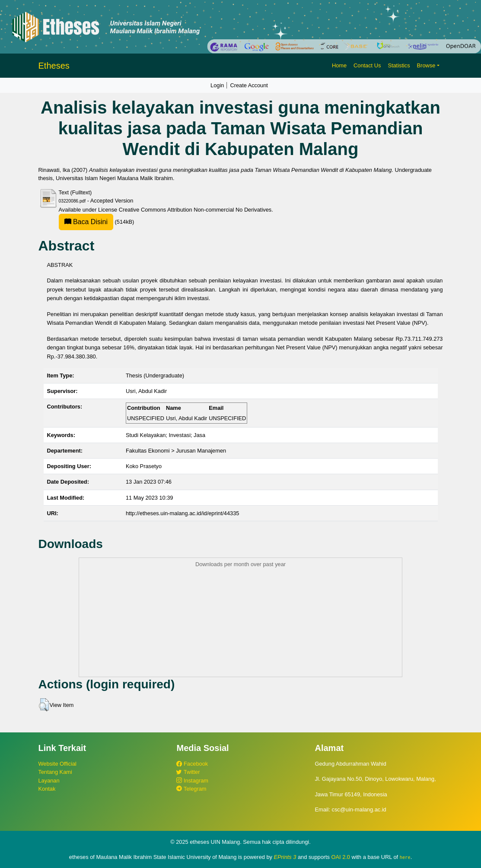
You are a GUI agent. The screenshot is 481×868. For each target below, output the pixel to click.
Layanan (49, 781)
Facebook (192, 764)
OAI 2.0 (341, 857)
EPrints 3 (285, 857)
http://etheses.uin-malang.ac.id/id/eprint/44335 (183, 513)
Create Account (249, 85)
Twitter (188, 772)
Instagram (192, 781)
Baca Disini (86, 222)
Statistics (399, 65)
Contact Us (367, 65)
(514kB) (97, 222)
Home (339, 65)
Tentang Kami (55, 772)
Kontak (47, 789)
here (405, 857)
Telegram (191, 789)
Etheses (54, 66)
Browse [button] (426, 65)
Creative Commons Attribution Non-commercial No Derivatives (195, 210)
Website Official (57, 764)
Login (217, 85)
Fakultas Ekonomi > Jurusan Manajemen (176, 451)
